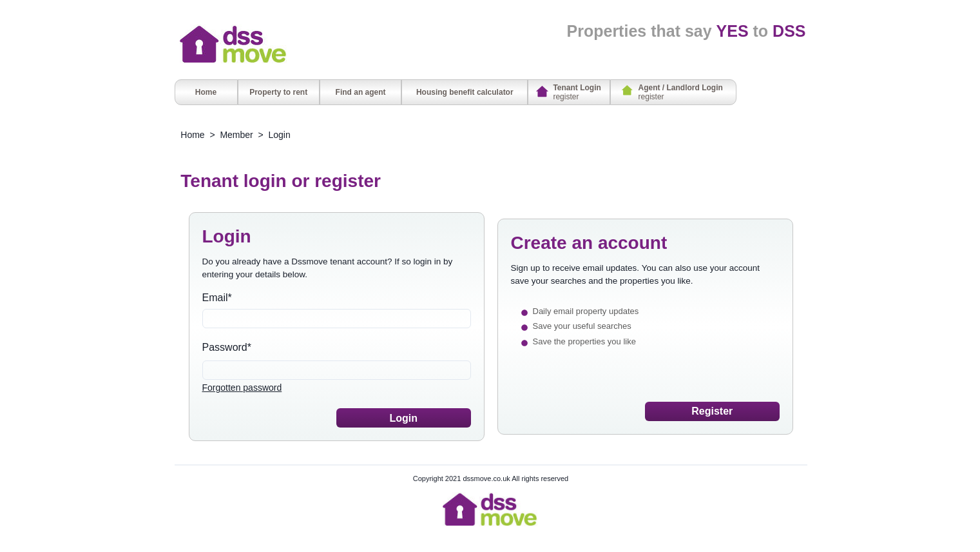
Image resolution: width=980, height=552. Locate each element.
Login (280, 135)
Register (712, 411)
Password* (227, 347)
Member (236, 135)
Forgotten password (242, 388)
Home (192, 135)
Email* (217, 298)
